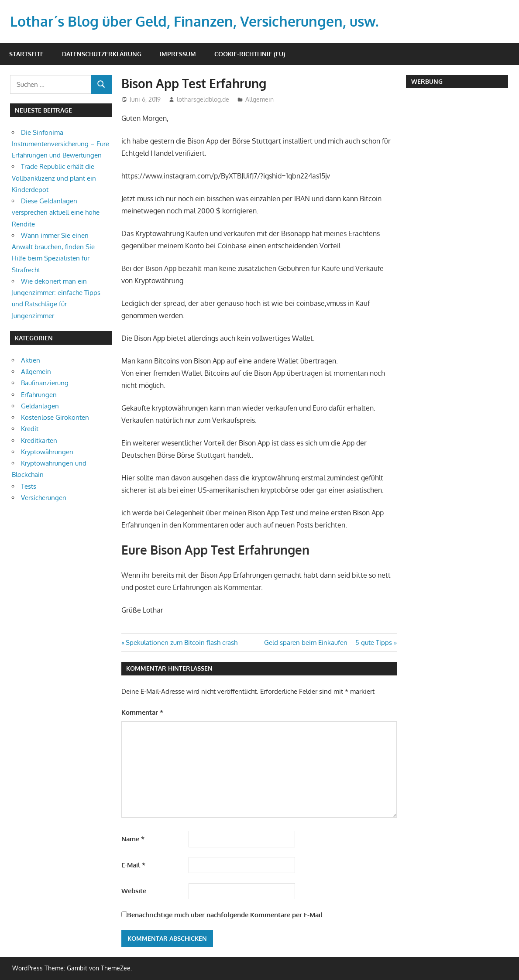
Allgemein (259, 99)
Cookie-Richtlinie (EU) (250, 54)
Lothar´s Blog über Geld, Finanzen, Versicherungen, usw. (194, 21)
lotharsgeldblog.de (203, 99)
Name (133, 839)
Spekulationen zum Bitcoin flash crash (181, 642)
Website (134, 891)
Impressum (178, 54)
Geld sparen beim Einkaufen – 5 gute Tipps (328, 642)
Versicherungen (44, 498)
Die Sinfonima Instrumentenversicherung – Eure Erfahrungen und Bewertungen (60, 144)
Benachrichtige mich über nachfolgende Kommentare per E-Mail (222, 915)
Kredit (30, 429)
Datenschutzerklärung (102, 54)
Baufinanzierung (45, 383)
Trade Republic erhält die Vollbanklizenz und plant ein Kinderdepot (54, 178)
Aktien (31, 360)
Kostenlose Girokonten (55, 417)
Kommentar (142, 712)
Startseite (26, 54)
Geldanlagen (40, 406)
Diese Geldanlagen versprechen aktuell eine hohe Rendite (56, 212)
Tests (29, 486)
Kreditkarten (39, 440)
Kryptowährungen (47, 452)
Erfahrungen (39, 395)
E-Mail (133, 865)
